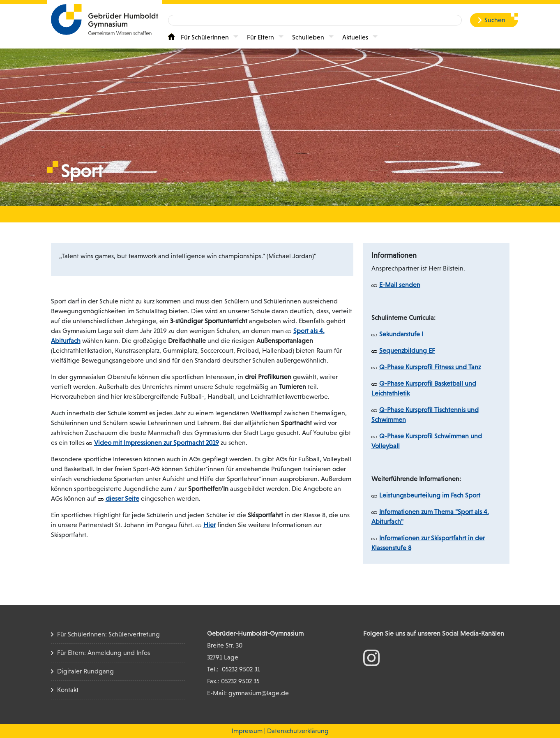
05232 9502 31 (241, 669)
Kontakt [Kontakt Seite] (68, 690)
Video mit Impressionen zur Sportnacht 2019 (157, 443)
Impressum (247, 731)
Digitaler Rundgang (85, 671)
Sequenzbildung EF (407, 350)
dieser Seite (122, 499)
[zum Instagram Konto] (371, 657)
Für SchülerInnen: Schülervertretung (108, 634)
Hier (210, 525)
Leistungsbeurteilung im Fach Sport (430, 495)
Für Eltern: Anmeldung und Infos (104, 653)
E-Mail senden (400, 285)
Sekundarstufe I (401, 334)
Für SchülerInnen (205, 37)
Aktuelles (355, 37)
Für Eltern (260, 37)
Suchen (495, 20)
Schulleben (308, 37)
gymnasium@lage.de (259, 693)
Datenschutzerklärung (298, 731)
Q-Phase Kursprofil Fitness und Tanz (430, 367)
